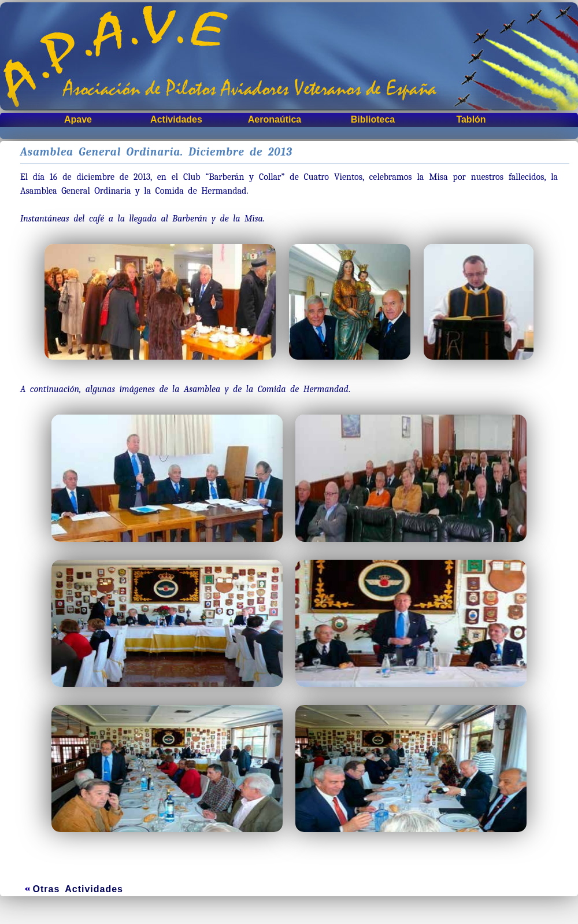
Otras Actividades (78, 889)
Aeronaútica (275, 119)
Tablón (471, 119)
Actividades (176, 119)
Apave (78, 119)
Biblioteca (373, 119)
